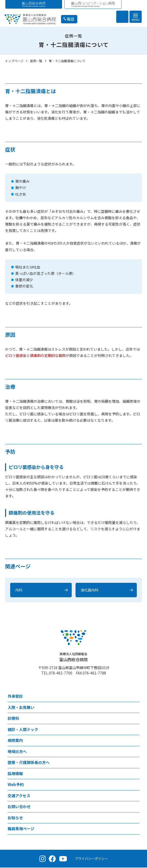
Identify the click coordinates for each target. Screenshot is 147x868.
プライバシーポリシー (91, 859)
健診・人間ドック (23, 730)
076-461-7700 (61, 673)
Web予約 (16, 785)
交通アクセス (19, 796)
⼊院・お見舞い (21, 708)
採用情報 (15, 774)
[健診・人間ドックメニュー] (135, 730)
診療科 (13, 719)
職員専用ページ (21, 829)
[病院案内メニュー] (135, 741)
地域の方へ (17, 752)
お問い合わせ (19, 807)
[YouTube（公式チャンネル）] (63, 859)
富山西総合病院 (73, 658)
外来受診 (15, 697)
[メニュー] (136, 17)
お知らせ (15, 818)
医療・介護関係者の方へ (29, 763)
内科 (19, 590)
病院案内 (15, 741)
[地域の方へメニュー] (135, 752)
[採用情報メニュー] (135, 774)
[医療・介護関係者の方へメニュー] (135, 763)
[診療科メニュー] (135, 719)
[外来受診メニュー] (135, 697)
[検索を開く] (122, 17)
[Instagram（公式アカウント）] (43, 859)
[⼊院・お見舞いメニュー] (135, 708)
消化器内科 (90, 590)
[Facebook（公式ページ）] (52, 859)
